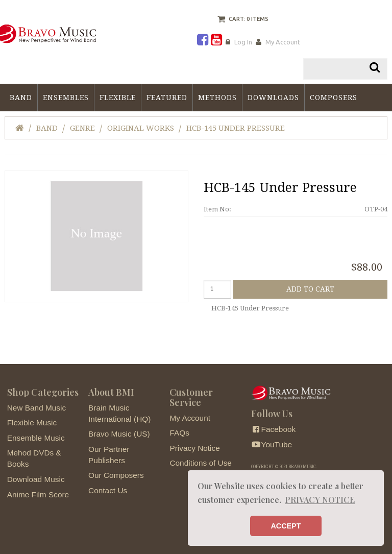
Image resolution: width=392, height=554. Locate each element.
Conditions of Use (200, 463)
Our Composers (116, 475)
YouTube (272, 444)
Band (21, 98)
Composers (334, 98)
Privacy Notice (194, 448)
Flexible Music (32, 423)
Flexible (118, 98)
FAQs (179, 433)
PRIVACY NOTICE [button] (320, 500)
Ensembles (66, 98)
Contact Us (108, 490)
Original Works (141, 128)
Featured (167, 98)
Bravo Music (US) (119, 434)
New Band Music (36, 408)
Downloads (273, 98)
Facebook (273, 429)
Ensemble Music (36, 438)
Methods (217, 98)
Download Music (36, 479)
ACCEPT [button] (286, 526)
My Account (283, 42)
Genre (82, 128)
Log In (243, 42)
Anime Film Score (38, 495)
